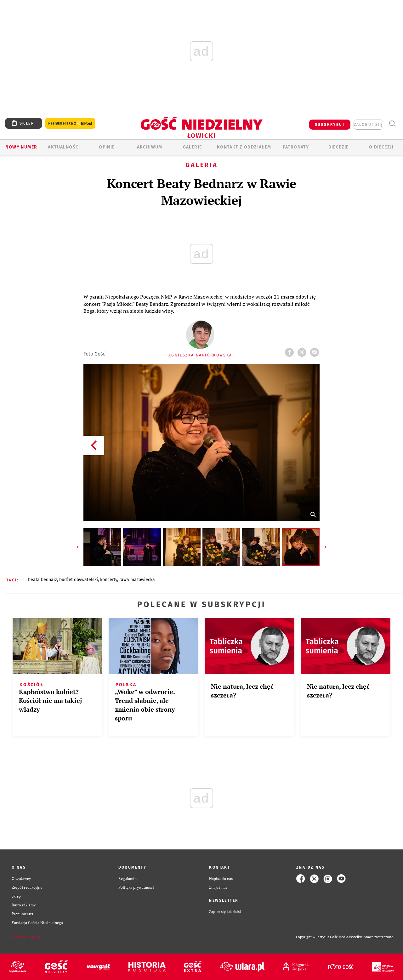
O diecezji (381, 147)
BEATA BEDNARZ (43, 580)
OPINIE (107, 147)
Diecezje (339, 147)
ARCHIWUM (150, 147)
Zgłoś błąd (26, 937)
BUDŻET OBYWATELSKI (79, 580)
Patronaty (296, 147)
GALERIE (193, 147)
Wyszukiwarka (392, 124)
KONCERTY (109, 580)
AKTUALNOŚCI (64, 147)
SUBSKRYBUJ (330, 125)
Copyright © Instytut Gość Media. (323, 937)
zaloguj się (368, 125)
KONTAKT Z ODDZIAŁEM (244, 147)
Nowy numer (21, 147)
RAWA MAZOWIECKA (137, 580)
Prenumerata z (70, 123)
